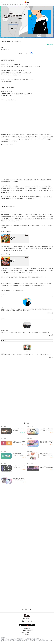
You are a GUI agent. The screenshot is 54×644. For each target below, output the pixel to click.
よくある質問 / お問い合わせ (27, 630)
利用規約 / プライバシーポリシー (27, 632)
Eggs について (27, 628)
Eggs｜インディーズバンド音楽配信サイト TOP (12, 5)
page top (28, 609)
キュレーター (27, 5)
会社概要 (27, 634)
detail (50, 313)
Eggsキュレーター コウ (6, 50)
